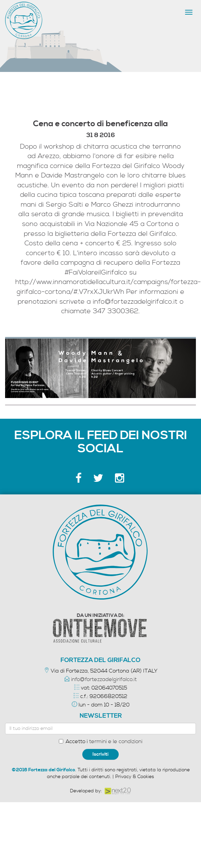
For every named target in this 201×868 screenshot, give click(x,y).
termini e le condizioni (116, 741)
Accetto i (101, 741)
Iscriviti (100, 754)
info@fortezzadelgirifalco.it (104, 679)
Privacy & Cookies (135, 777)
